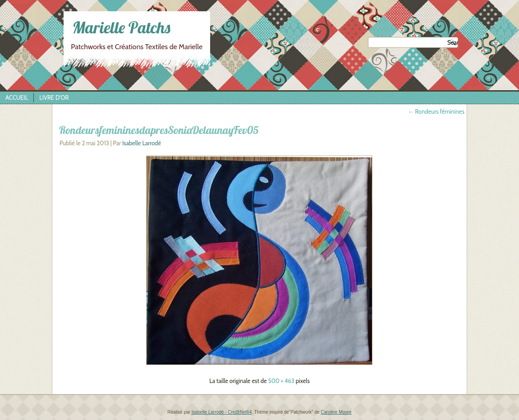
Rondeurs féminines (436, 111)
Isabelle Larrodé (142, 143)
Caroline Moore (336, 412)
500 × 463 (281, 381)
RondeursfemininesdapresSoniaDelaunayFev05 (159, 130)
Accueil (17, 97)
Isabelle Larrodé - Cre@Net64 (222, 412)
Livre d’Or (54, 97)
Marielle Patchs (122, 27)
